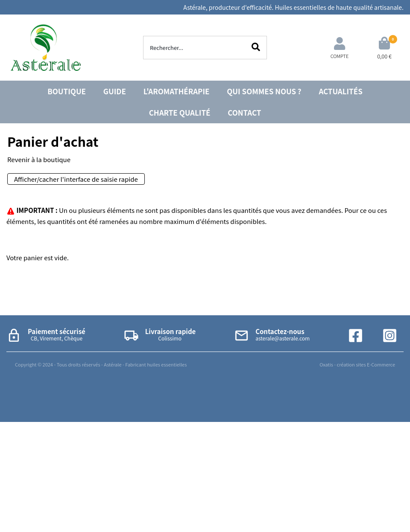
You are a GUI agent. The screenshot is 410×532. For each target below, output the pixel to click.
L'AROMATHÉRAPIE (177, 91)
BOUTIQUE (67, 91)
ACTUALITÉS (340, 91)
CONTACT (244, 112)
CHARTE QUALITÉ (180, 112)
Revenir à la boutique (39, 159)
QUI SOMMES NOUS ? (264, 91)
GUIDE (115, 91)
